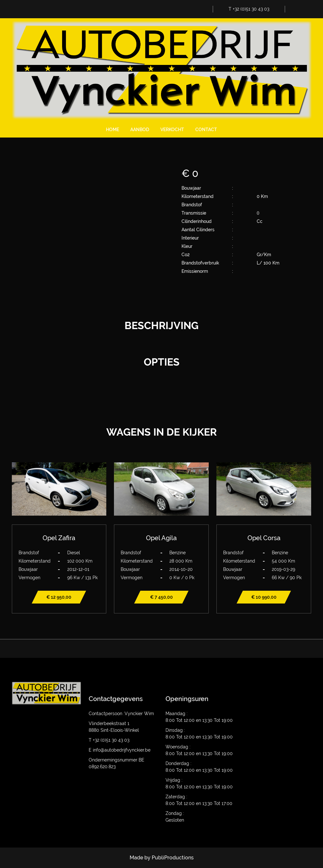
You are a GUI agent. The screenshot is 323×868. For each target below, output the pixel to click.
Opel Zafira (59, 538)
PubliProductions (173, 858)
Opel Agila (161, 538)
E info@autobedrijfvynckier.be (120, 750)
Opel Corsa (264, 538)
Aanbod (140, 130)
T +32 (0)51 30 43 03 (249, 9)
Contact (206, 130)
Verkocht (172, 130)
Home (113, 130)
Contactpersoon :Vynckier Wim (121, 714)
